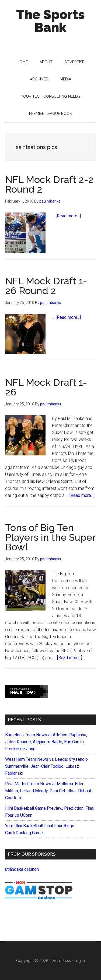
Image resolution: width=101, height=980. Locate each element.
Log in (79, 961)
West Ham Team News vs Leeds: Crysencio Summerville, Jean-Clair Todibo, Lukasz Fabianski (46, 766)
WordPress (61, 961)
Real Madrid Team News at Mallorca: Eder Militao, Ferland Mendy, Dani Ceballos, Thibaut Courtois (48, 791)
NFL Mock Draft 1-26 (46, 387)
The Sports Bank (50, 21)
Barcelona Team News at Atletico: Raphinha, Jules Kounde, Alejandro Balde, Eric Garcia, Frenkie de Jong (46, 742)
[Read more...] (68, 216)
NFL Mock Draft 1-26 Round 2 (46, 286)
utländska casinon (22, 869)
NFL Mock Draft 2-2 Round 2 (49, 184)
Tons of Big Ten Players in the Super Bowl (50, 537)
